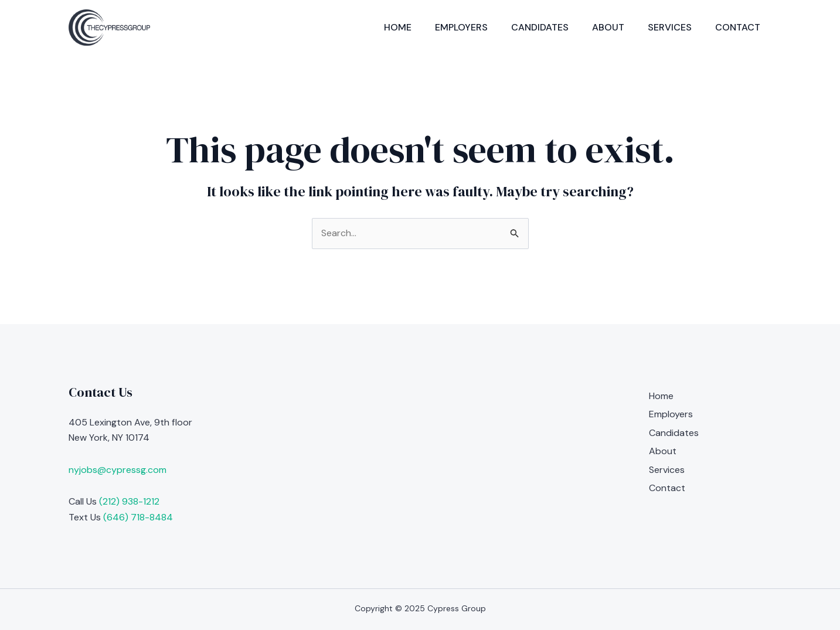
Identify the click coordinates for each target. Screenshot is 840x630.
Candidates (540, 27)
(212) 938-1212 (129, 501)
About (608, 27)
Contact (738, 27)
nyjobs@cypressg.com (118, 470)
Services (670, 27)
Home (398, 27)
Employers (461, 27)
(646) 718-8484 (138, 517)
